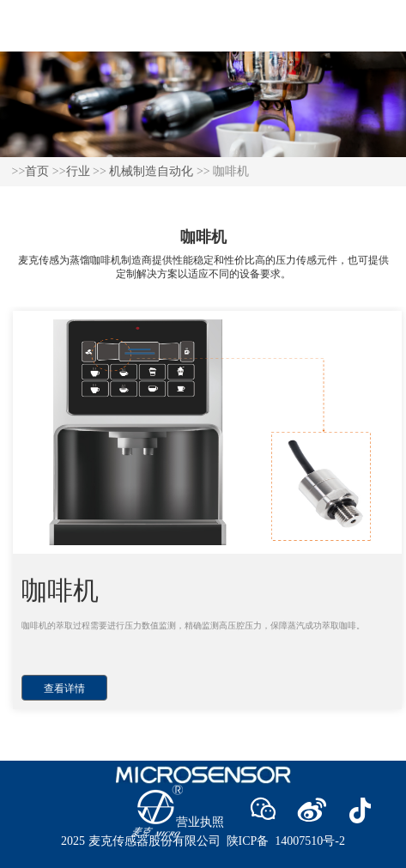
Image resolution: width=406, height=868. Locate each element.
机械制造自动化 (151, 171)
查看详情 (64, 689)
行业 (78, 171)
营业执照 (200, 822)
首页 (37, 171)
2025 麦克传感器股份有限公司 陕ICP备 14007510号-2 (203, 841)
